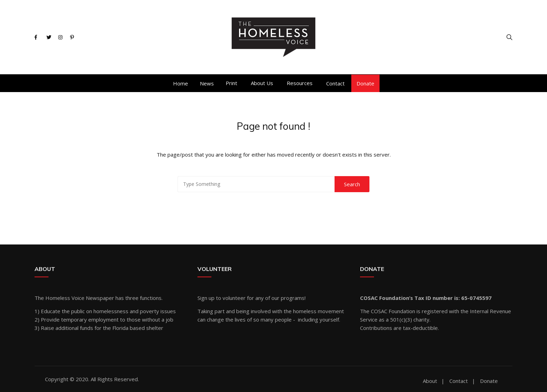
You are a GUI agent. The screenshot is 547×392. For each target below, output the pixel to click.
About (430, 381)
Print (231, 83)
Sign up (206, 298)
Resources (300, 83)
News (207, 83)
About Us (262, 83)
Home (181, 83)
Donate (365, 83)
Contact (335, 83)
